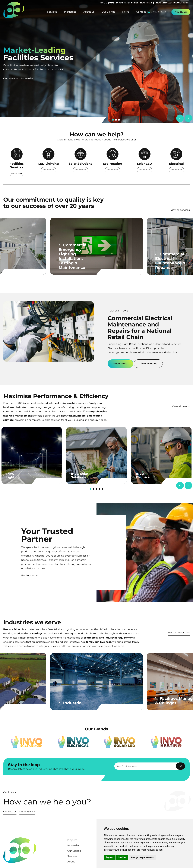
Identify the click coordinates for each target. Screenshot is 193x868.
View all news (148, 364)
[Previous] (180, 118)
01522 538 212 (27, 812)
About (71, 862)
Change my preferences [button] (142, 857)
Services (72, 856)
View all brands (181, 406)
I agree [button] (109, 857)
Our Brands (74, 851)
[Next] (188, 118)
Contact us (10, 812)
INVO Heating (147, 3)
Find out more (30, 575)
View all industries (179, 633)
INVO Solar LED (164, 3)
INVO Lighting (107, 3)
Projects (72, 840)
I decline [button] (122, 857)
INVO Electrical (181, 3)
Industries (27, 78)
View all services (180, 210)
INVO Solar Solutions (127, 3)
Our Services (11, 78)
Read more (120, 364)
